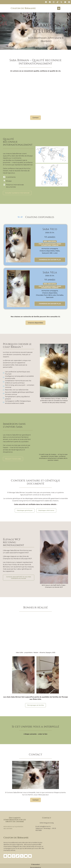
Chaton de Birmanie (23, 8)
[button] (59, 8)
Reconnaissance (36, 867)
